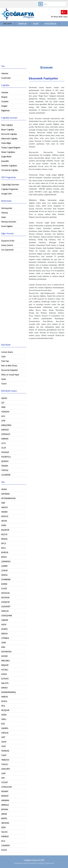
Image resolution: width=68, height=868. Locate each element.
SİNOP (4, 742)
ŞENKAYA (5, 461)
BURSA (4, 557)
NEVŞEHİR (5, 710)
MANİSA (4, 688)
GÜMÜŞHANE (7, 616)
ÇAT (3, 403)
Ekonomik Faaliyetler (10, 370)
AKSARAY (5, 791)
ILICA (3, 416)
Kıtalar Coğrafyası (8, 152)
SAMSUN (5, 733)
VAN (3, 778)
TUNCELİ (5, 764)
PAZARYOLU (6, 457)
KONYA (4, 674)
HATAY (4, 625)
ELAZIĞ (4, 589)
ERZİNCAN (5, 593)
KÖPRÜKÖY (6, 434)
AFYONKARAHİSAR (8, 498)
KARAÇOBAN (6, 425)
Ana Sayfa (7, 24)
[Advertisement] (34, 45)
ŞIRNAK (4, 814)
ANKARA (4, 512)
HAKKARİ (5, 620)
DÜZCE (4, 850)
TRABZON (5, 760)
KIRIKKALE (5, 805)
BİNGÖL (4, 539)
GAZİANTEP (6, 607)
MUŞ (3, 706)
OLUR (4, 448)
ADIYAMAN (5, 494)
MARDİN (5, 697)
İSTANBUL (5, 638)
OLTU (3, 443)
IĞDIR (3, 827)
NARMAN (5, 439)
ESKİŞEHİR (5, 602)
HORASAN (5, 412)
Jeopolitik (5, 161)
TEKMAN (5, 466)
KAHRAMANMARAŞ (9, 692)
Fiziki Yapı (5, 361)
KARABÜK (5, 837)
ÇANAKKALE (6, 561)
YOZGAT (5, 782)
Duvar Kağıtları (7, 226)
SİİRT (3, 737)
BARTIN (4, 818)
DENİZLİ (5, 575)
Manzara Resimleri (9, 222)
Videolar (5, 213)
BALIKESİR (5, 530)
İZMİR (4, 643)
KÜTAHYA (5, 679)
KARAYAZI (5, 430)
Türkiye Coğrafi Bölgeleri (11, 148)
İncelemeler (50, 24)
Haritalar (22, 24)
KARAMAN (5, 800)
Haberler (5, 73)
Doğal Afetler (6, 157)
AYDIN (4, 525)
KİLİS (3, 841)
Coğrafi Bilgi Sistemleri (10, 185)
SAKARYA (5, 728)
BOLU (4, 548)
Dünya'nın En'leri (8, 241)
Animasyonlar (7, 208)
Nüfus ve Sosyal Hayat (10, 375)
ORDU (4, 719)
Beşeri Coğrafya (8, 130)
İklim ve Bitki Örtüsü (9, 366)
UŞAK (3, 773)
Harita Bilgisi (6, 143)
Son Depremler (7, 250)
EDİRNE (4, 584)
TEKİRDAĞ (5, 751)
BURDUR (5, 552)
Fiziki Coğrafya (7, 125)
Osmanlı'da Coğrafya (10, 170)
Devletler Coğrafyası (9, 166)
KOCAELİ (5, 670)
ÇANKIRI (4, 566)
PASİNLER (5, 452)
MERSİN (4, 634)
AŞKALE (4, 398)
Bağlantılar (5, 111)
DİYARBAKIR (6, 580)
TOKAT (4, 755)
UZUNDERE (6, 475)
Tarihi (3, 357)
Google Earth (7, 194)
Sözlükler (5, 102)
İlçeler (4, 379)
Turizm (4, 384)
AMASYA (4, 507)
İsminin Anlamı (7, 352)
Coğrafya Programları (10, 189)
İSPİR (3, 421)
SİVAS (4, 746)
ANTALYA (5, 516)
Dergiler (4, 106)
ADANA (4, 489)
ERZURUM (5, 598)
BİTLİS (4, 543)
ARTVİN (4, 521)
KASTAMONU (6, 652)
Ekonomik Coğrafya (9, 134)
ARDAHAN (5, 823)
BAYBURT (5, 796)
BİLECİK (4, 534)
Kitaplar (4, 97)
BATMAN (5, 809)
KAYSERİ (4, 656)
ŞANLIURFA (6, 769)
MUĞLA (4, 701)
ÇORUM (4, 571)
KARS (3, 647)
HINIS (3, 407)
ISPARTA (4, 629)
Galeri (36, 24)
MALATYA (5, 683)
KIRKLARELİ (6, 661)
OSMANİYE (6, 846)
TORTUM (5, 470)
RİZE (3, 724)
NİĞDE (4, 715)
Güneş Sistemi (7, 245)
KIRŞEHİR (5, 665)
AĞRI (3, 503)
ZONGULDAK (6, 787)
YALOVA (4, 832)
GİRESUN (5, 611)
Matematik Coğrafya (9, 139)
